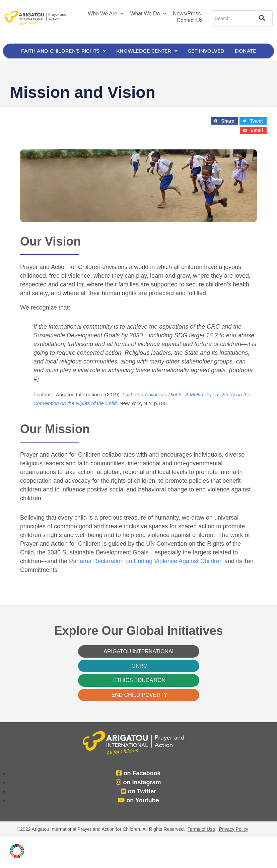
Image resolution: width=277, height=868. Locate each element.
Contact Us (190, 20)
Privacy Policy (234, 829)
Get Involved (206, 51)
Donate (246, 51)
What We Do (148, 14)
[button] (224, 121)
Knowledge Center (147, 51)
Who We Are (106, 14)
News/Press (187, 14)
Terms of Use (201, 829)
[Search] (261, 18)
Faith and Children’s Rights (64, 51)
